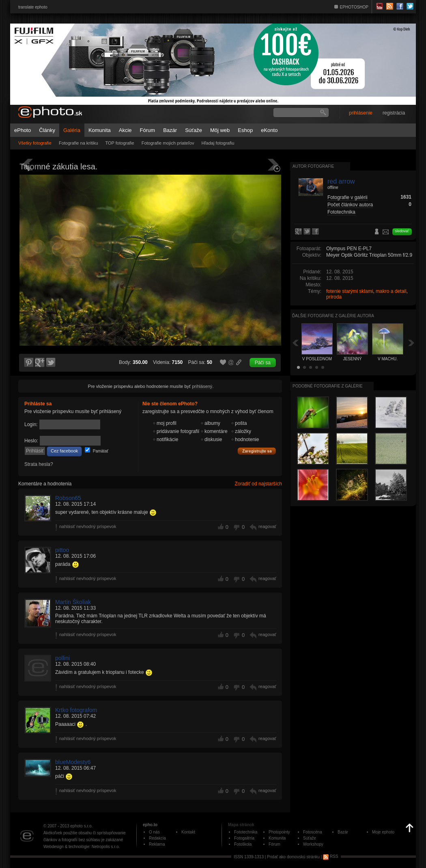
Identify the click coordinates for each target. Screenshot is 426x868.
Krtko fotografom (76, 710)
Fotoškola (243, 844)
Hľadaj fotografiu (218, 143)
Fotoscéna (313, 832)
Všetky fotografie (35, 143)
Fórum (148, 130)
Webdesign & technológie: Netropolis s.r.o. (82, 847)
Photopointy (279, 832)
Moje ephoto (383, 832)
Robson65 (68, 498)
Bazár (170, 130)
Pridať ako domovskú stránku (293, 856)
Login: (31, 424)
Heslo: (31, 441)
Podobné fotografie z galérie (328, 386)
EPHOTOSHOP (354, 7)
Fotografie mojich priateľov (168, 143)
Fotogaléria (244, 838)
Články (47, 130)
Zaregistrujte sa (257, 451)
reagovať (267, 526)
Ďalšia (411, 343)
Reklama (157, 844)
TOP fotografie (120, 143)
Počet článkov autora (350, 205)
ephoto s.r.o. (81, 826)
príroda (334, 297)
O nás (154, 832)
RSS (330, 856)
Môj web (220, 130)
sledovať (402, 231)
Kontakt (188, 832)
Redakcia (157, 838)
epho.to (150, 825)
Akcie (125, 130)
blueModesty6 (73, 762)
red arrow (341, 181)
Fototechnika (341, 212)
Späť (295, 343)
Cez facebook (64, 451)
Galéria (72, 130)
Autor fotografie (313, 166)
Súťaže (194, 130)
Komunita (100, 130)
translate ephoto (33, 7)
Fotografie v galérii (347, 197)
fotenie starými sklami (350, 291)
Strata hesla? (39, 464)
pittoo (62, 550)
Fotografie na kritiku (79, 143)
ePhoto (23, 130)
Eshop (245, 130)
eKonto (269, 130)
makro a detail (391, 291)
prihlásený (202, 386)
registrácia (394, 113)
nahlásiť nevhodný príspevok (88, 526)
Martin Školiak (73, 602)
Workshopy (313, 844)
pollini (62, 658)
